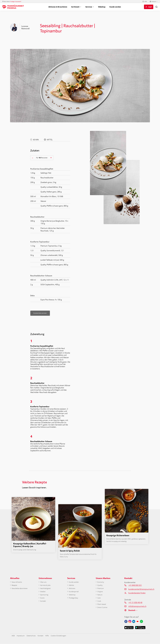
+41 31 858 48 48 (135, 602)
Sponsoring (45, 595)
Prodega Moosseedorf (16, 2)
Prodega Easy (74, 599)
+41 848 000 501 (135, 585)
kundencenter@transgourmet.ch (139, 589)
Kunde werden (115, 7)
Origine (100, 592)
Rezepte (15, 585)
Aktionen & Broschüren (58, 7)
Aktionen (72, 589)
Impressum (22, 636)
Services (89, 7)
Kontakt (43, 602)
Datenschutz (33, 636)
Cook (99, 602)
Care (99, 599)
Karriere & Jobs (46, 585)
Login (150, 7)
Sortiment (75, 7)
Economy (101, 582)
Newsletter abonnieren (21, 589)
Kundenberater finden (137, 593)
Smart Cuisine (103, 608)
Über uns (44, 582)
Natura (100, 595)
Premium (101, 589)
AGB (13, 636)
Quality (100, 585)
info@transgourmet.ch (137, 606)
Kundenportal (74, 592)
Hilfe (146, 2)
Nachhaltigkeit (46, 589)
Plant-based (102, 605)
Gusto (43, 599)
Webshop (102, 7)
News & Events (17, 582)
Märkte (72, 585)
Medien (43, 592)
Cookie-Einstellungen (62, 636)
